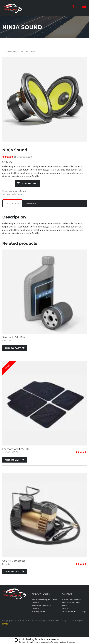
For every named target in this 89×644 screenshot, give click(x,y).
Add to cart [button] (13, 348)
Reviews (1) (31, 204)
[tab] (12, 204)
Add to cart (30, 183)
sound (20, 194)
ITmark (6, 624)
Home (5, 51)
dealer (14, 194)
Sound (21, 51)
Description (12, 204)
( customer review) (23, 157)
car (9, 194)
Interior (13, 51)
